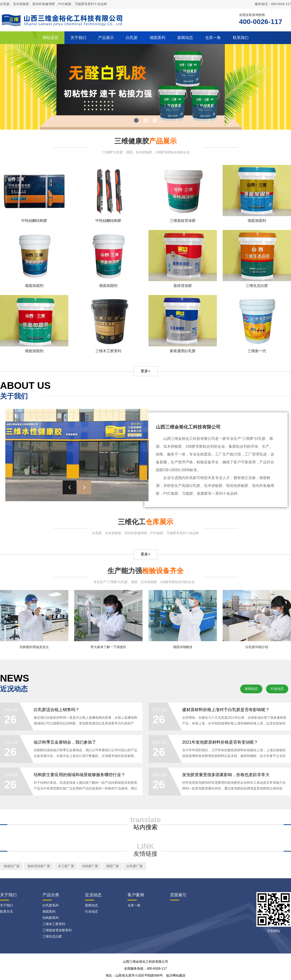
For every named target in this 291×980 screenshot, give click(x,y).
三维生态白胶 (52, 938)
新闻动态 (185, 38)
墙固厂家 (112, 868)
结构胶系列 (51, 920)
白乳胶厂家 (135, 868)
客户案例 (136, 897)
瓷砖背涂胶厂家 (39, 868)
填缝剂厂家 (12, 868)
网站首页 (51, 38)
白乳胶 (132, 38)
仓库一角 (213, 38)
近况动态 (93, 897)
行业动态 (277, 689)
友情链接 (145, 856)
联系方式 (6, 914)
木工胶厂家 (66, 868)
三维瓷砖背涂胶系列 (57, 932)
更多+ (145, 371)
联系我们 (241, 38)
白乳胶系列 (51, 907)
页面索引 (178, 897)
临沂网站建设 (176, 977)
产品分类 (51, 897)
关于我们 (78, 38)
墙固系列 (158, 38)
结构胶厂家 (90, 868)
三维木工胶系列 (54, 926)
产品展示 (106, 38)
